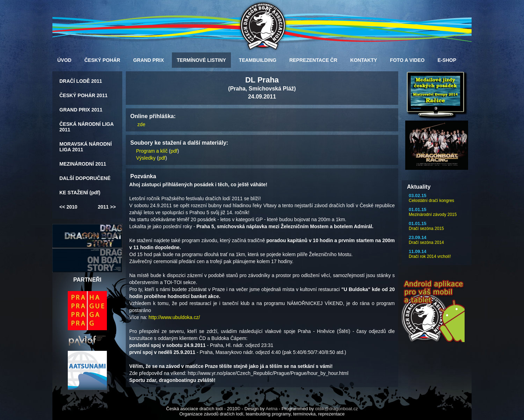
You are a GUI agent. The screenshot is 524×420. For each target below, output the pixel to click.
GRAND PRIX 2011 (81, 110)
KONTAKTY (364, 60)
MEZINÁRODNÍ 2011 (83, 164)
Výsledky (146, 158)
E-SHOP (447, 60)
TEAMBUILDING (258, 60)
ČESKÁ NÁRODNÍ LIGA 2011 (86, 127)
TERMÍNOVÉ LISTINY (201, 60)
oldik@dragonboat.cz (336, 409)
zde (141, 124)
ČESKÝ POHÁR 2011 (83, 95)
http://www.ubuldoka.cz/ (174, 317)
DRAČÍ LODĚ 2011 (81, 81)
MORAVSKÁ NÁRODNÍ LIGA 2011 (86, 147)
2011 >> (107, 207)
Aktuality (419, 187)
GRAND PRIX (148, 60)
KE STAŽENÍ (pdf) (80, 193)
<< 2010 (68, 207)
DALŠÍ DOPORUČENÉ (85, 178)
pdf (174, 151)
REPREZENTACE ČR (313, 60)
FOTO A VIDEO (407, 60)
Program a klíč (152, 151)
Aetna (271, 409)
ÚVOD (64, 60)
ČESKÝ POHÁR (102, 60)
